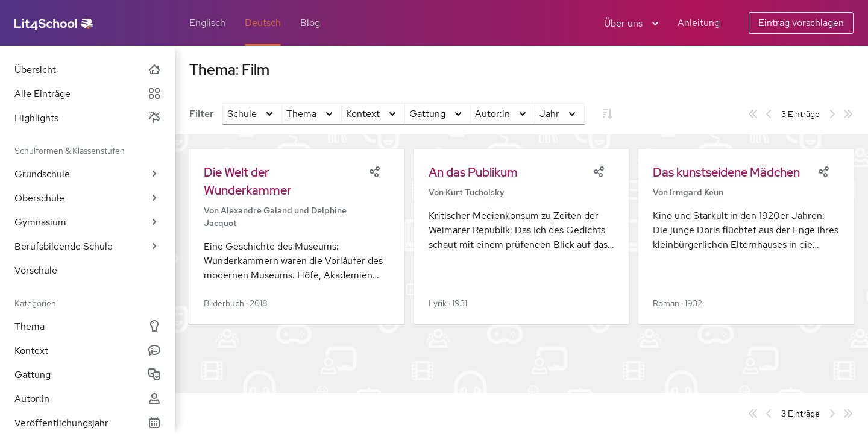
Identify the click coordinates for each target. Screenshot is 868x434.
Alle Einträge (87, 94)
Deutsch (263, 23)
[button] (297, 237)
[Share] (374, 171)
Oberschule (87, 198)
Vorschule (36, 270)
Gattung (87, 375)
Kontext (87, 351)
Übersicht (87, 70)
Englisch (207, 23)
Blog (310, 23)
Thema (87, 326)
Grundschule (87, 174)
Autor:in (87, 399)
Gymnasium (87, 222)
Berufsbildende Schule (87, 246)
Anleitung (699, 23)
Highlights (87, 118)
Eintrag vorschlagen (801, 23)
